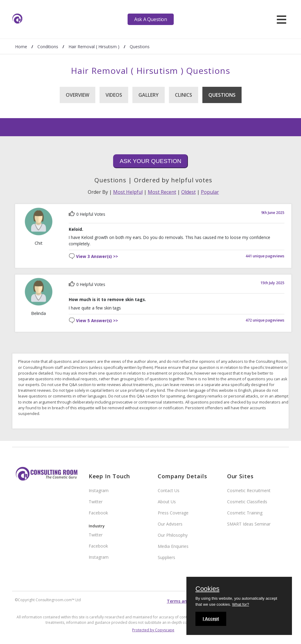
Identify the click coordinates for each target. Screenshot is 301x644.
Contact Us (169, 490)
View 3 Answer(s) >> (97, 257)
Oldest (189, 192)
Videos (114, 95)
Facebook (98, 513)
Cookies (207, 589)
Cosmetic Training (245, 513)
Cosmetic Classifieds (247, 502)
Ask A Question (150, 19)
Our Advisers (170, 524)
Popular (210, 192)
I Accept (211, 619)
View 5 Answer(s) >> (97, 321)
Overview (78, 95)
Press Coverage (173, 513)
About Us (167, 502)
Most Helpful (128, 192)
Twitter (96, 502)
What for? (240, 604)
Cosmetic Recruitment (249, 490)
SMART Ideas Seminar (249, 524)
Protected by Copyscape (153, 630)
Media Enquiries (173, 546)
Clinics (184, 95)
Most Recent (162, 192)
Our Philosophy (173, 535)
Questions (222, 95)
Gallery (149, 95)
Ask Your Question (150, 161)
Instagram (99, 490)
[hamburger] (282, 19)
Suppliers (166, 557)
